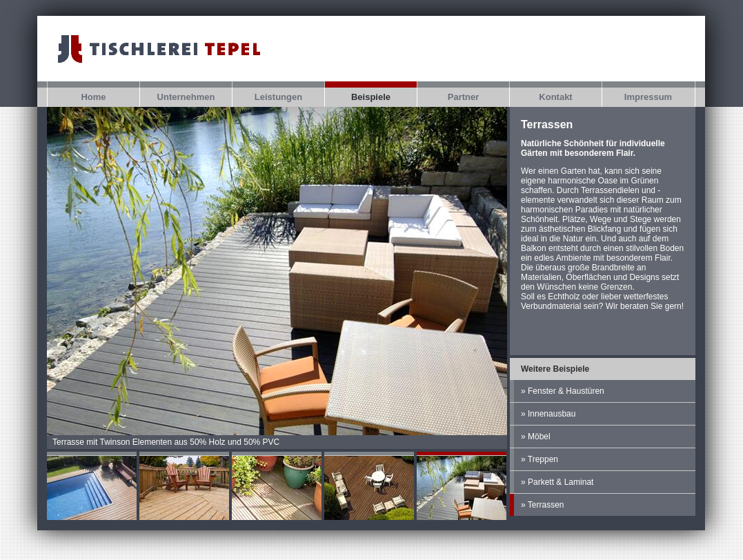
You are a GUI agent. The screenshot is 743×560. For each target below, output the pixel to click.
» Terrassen (542, 505)
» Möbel (536, 437)
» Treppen (539, 459)
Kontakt (555, 97)
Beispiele (371, 97)
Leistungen (278, 97)
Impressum (648, 97)
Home (93, 97)
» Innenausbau (548, 414)
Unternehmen (186, 97)
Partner (464, 97)
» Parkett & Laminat (557, 482)
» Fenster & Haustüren (563, 391)
